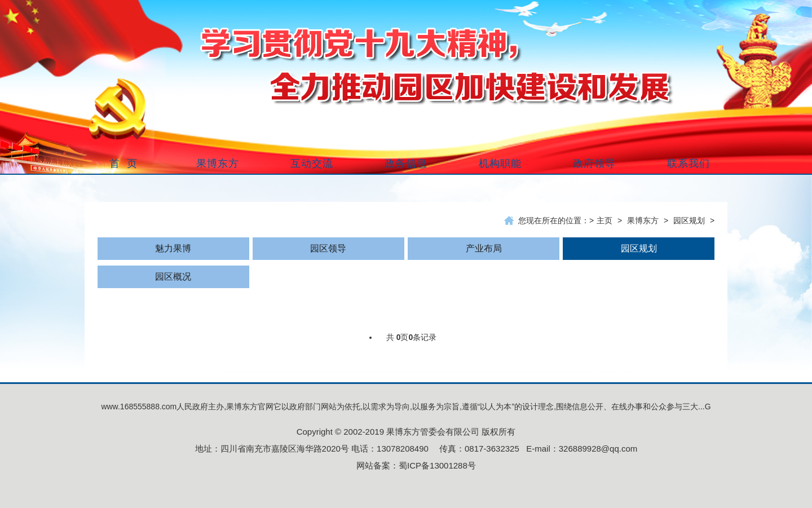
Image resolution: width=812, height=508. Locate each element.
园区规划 (689, 220)
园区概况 (173, 277)
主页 (604, 220)
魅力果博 (173, 248)
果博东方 (643, 220)
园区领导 (328, 248)
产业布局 (484, 248)
